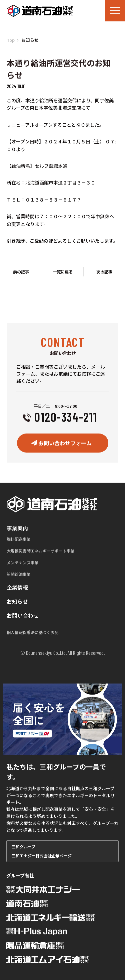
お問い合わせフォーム (65, 443)
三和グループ (62, 851)
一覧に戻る (63, 272)
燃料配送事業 (19, 539)
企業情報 (17, 587)
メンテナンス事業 (23, 562)
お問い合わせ (23, 615)
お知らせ (17, 601)
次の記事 (104, 272)
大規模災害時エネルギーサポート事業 (41, 551)
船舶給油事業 (19, 574)
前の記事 (21, 272)
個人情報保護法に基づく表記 (33, 632)
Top (11, 40)
